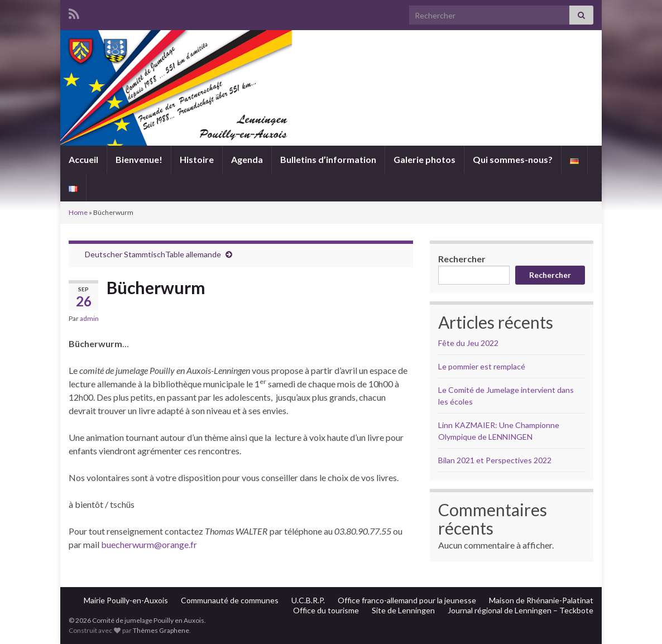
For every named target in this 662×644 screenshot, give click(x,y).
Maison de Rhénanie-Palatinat (541, 600)
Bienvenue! (139, 159)
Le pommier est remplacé (482, 366)
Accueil (83, 159)
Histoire (197, 159)
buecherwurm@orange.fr (149, 544)
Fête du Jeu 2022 (468, 343)
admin (89, 318)
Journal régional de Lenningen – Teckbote (521, 610)
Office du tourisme (326, 610)
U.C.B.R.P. (308, 600)
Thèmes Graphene (161, 630)
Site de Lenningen (403, 610)
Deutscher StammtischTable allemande (153, 254)
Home (78, 212)
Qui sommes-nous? (513, 159)
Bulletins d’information (328, 159)
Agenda (247, 159)
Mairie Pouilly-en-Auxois (126, 600)
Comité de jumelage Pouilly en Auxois (331, 101)
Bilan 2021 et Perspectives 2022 (495, 460)
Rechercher (462, 259)
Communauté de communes (230, 600)
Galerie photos (424, 159)
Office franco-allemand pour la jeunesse (407, 600)
